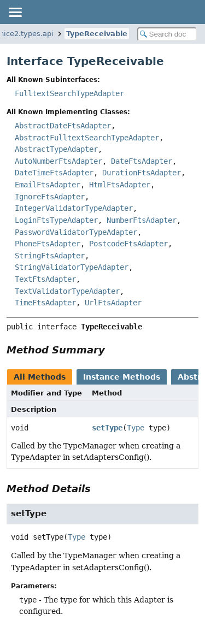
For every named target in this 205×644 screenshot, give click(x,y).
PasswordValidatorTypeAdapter (76, 232)
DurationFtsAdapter (142, 173)
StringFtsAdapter (50, 256)
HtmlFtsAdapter (120, 185)
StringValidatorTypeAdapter (72, 267)
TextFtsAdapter (45, 279)
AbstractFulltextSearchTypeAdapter (87, 138)
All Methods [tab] (40, 377)
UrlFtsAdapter (113, 303)
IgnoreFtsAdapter (50, 197)
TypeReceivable (97, 34)
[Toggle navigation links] (15, 12)
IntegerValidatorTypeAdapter (74, 208)
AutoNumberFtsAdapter (58, 161)
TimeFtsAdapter (45, 303)
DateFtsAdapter (142, 161)
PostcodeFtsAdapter (128, 244)
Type (136, 428)
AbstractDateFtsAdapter (63, 126)
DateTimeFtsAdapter (54, 173)
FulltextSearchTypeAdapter (69, 93)
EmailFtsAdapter (48, 185)
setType (107, 428)
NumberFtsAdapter (142, 220)
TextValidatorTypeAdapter (67, 291)
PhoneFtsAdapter (48, 244)
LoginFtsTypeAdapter (56, 220)
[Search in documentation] (167, 34)
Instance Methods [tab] (122, 377)
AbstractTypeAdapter (56, 149)
